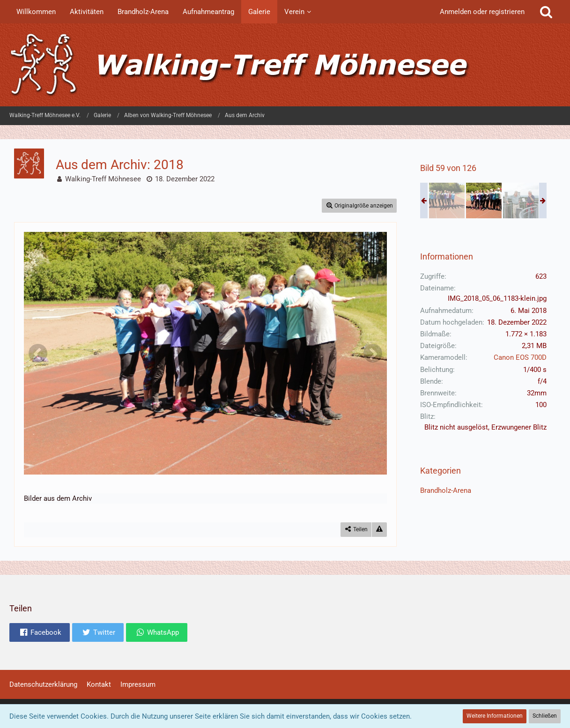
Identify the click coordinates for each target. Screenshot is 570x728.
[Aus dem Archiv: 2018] (447, 201)
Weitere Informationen (495, 716)
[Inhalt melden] (379, 530)
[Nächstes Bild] (373, 353)
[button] (40, 632)
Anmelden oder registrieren (482, 12)
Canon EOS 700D (520, 357)
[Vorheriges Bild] (38, 353)
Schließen (545, 716)
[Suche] (546, 12)
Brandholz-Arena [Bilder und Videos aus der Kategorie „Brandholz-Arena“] (446, 490)
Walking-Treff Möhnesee (103, 179)
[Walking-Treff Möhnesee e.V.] (285, 65)
